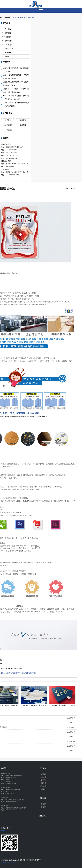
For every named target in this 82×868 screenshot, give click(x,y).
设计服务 (8, 37)
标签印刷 (9, 668)
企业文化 (43, 777)
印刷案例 (22, 18)
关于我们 (8, 29)
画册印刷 (8, 120)
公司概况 (43, 774)
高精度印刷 (9, 49)
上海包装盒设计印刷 (15, 673)
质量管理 (43, 783)
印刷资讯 (8, 56)
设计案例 (43, 807)
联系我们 (8, 53)
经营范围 (43, 786)
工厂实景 (8, 45)
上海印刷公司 (8, 125)
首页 (15, 18)
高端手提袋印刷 (29, 673)
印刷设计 (10, 130)
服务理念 (43, 780)
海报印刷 (31, 18)
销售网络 (43, 789)
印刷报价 (8, 41)
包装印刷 (23, 125)
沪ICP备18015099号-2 (8, 863)
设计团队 (43, 804)
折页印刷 (18, 668)
